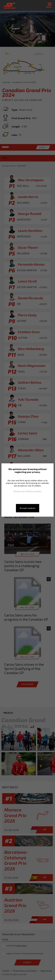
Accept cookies (28, 508)
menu (49, 5)
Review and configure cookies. (27, 491)
